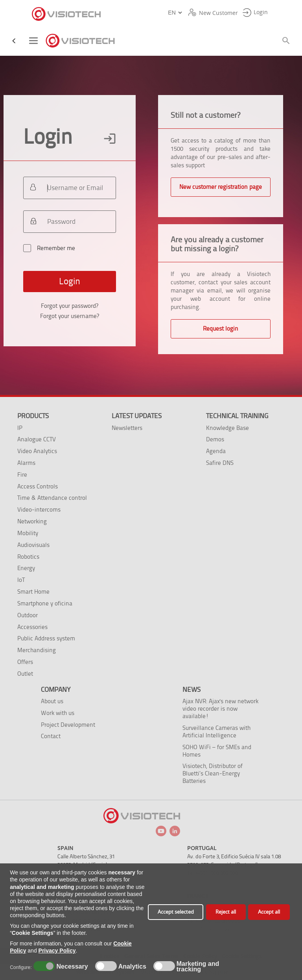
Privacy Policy (57, 951)
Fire (22, 474)
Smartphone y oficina (45, 603)
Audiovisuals (33, 545)
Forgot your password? (70, 306)
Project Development (68, 725)
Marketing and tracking (198, 967)
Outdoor (28, 615)
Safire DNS (220, 463)
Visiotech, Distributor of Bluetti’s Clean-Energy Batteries (213, 773)
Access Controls (38, 486)
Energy (26, 568)
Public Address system (46, 638)
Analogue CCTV (37, 439)
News (192, 689)
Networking (32, 521)
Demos (215, 439)
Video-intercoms (39, 509)
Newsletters (127, 428)
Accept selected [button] (176, 912)
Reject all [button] (226, 912)
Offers (25, 662)
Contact (51, 736)
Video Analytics (37, 451)
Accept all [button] (269, 912)
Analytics (131, 967)
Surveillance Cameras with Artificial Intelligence (216, 731)
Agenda (216, 451)
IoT (21, 580)
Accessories (32, 627)
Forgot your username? (70, 316)
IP (20, 428)
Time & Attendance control (52, 498)
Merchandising (37, 650)
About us (52, 701)
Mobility (28, 533)
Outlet (25, 674)
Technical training (237, 416)
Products (33, 416)
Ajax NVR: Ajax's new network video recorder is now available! (220, 708)
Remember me (65, 251)
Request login (221, 329)
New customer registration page (221, 187)
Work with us (58, 713)
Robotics (28, 557)
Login (70, 281)
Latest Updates (137, 416)
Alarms (26, 463)
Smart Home (33, 591)
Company (56, 689)
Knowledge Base (227, 428)
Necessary (71, 967)
